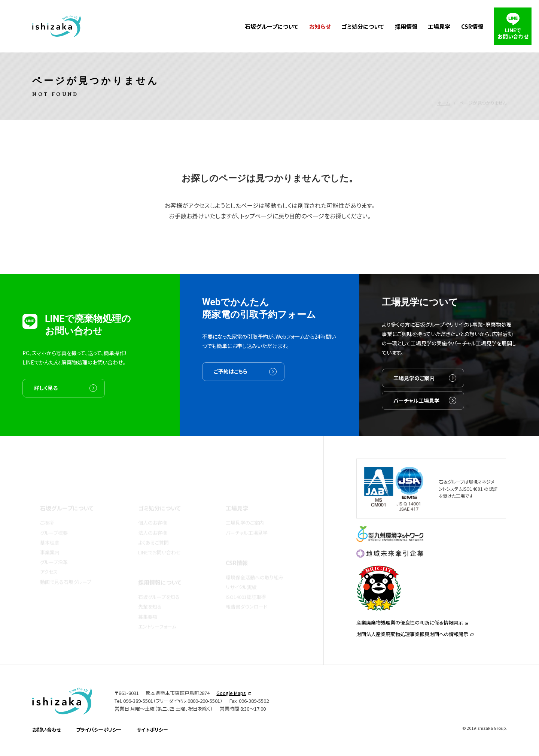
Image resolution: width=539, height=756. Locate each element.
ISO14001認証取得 (246, 585)
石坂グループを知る (159, 585)
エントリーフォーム (157, 615)
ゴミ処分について (363, 26)
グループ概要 (54, 521)
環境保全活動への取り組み (255, 566)
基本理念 (50, 531)
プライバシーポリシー (99, 740)
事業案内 (50, 541)
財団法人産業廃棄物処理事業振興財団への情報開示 (412, 642)
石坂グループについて (272, 26)
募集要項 (148, 605)
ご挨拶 (47, 511)
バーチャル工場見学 (416, 411)
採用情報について (160, 571)
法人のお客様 (153, 521)
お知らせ (320, 26)
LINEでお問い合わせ (159, 541)
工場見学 (439, 26)
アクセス (49, 560)
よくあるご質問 (153, 531)
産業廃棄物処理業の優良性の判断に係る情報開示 (410, 631)
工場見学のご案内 (414, 388)
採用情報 (406, 26)
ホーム (444, 86)
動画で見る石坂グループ (66, 570)
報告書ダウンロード (246, 595)
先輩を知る (150, 595)
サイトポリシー (152, 740)
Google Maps (231, 703)
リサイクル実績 (241, 576)
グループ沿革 (54, 551)
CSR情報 (472, 26)
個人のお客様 (153, 511)
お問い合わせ (47, 740)
